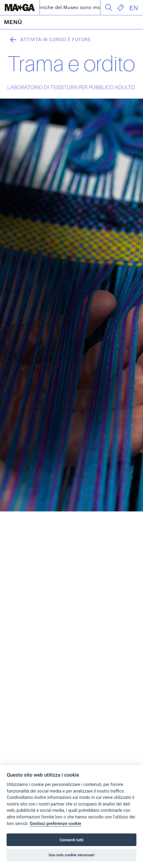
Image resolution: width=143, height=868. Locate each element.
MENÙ (13, 22)
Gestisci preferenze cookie (55, 824)
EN (134, 8)
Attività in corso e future (49, 40)
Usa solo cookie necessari (71, 855)
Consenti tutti (71, 840)
